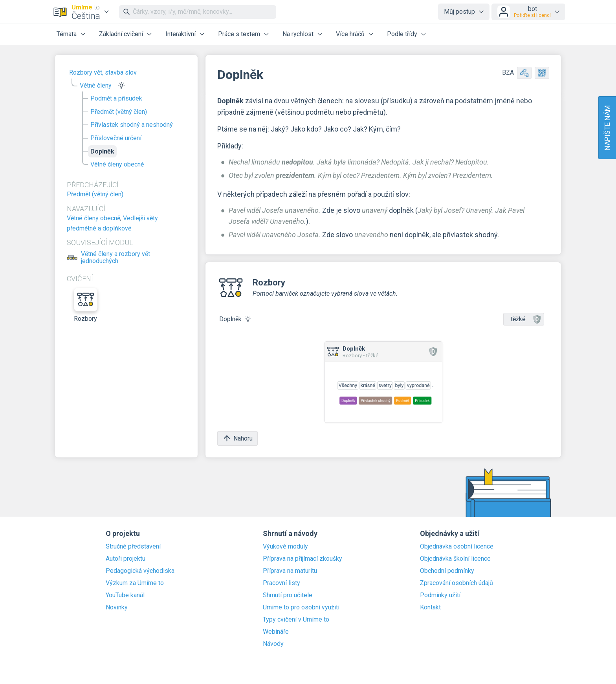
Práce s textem (239, 34)
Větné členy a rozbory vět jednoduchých (115, 258)
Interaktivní (181, 34)
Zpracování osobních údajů (456, 583)
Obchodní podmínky (447, 571)
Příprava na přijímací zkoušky (302, 559)
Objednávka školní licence (455, 559)
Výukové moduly (285, 547)
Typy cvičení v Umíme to (296, 620)
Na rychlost (298, 34)
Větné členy (96, 85)
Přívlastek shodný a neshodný (132, 125)
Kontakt (430, 607)
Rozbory (86, 305)
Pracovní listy (281, 583)
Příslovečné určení (116, 138)
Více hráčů (350, 34)
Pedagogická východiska (140, 571)
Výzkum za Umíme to (135, 583)
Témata (67, 34)
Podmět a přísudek (116, 98)
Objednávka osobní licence (457, 547)
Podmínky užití (440, 595)
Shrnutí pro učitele (288, 595)
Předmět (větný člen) (119, 112)
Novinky (117, 607)
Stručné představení (133, 547)
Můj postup (459, 12)
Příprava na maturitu (290, 571)
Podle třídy (402, 34)
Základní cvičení (121, 34)
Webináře (276, 632)
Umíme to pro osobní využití (301, 607)
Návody (273, 644)
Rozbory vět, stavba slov (103, 72)
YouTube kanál (125, 595)
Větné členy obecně (117, 164)
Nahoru (237, 438)
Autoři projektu (126, 559)
